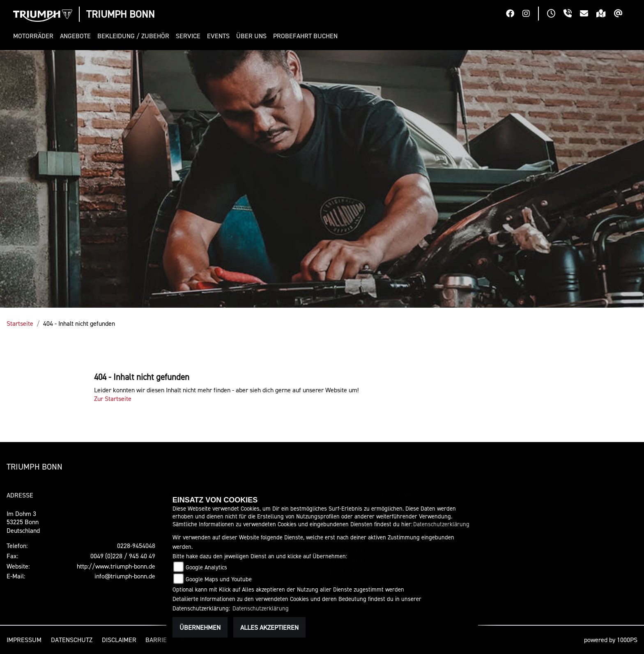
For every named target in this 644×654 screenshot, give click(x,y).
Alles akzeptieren (269, 627)
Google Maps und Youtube (219, 579)
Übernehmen (200, 627)
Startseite (20, 323)
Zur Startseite (113, 398)
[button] (35, 36)
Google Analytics (206, 567)
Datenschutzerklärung (441, 524)
